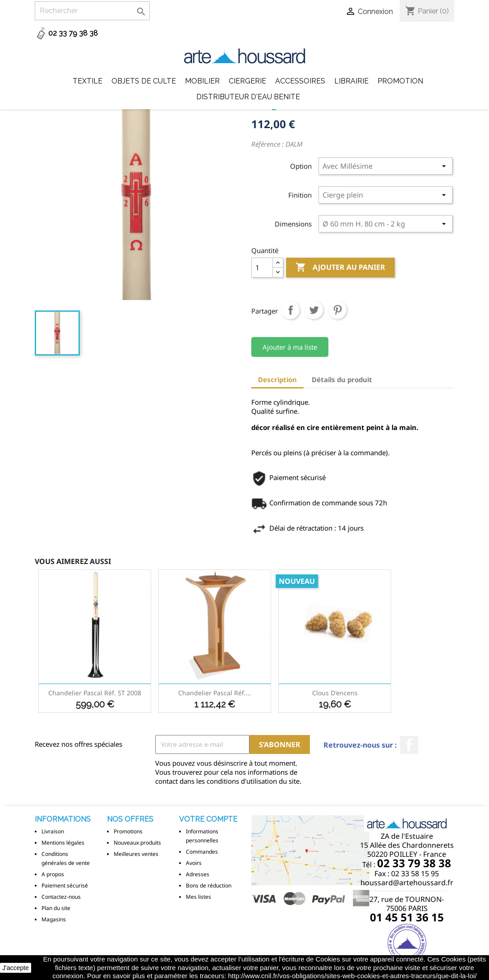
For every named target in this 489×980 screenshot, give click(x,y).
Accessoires (300, 81)
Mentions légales (63, 843)
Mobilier (202, 81)
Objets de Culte (144, 81)
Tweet (314, 310)
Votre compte (208, 819)
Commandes (202, 852)
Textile (88, 81)
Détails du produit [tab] (342, 379)
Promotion (400, 81)
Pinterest (337, 310)
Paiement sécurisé (65, 885)
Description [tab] (277, 379)
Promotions (128, 831)
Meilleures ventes (136, 854)
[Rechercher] (92, 11)
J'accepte (16, 968)
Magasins (54, 919)
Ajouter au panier (340, 268)
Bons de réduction (209, 885)
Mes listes (198, 897)
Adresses (198, 874)
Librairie (351, 81)
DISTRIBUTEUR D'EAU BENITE (248, 97)
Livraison (53, 831)
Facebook (409, 745)
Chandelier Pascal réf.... (215, 693)
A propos (53, 874)
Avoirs (194, 863)
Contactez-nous (61, 897)
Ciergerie (247, 81)
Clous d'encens (335, 693)
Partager (291, 310)
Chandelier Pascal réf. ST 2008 (95, 693)
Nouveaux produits (137, 843)
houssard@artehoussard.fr (407, 883)
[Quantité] (262, 268)
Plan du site (56, 908)
